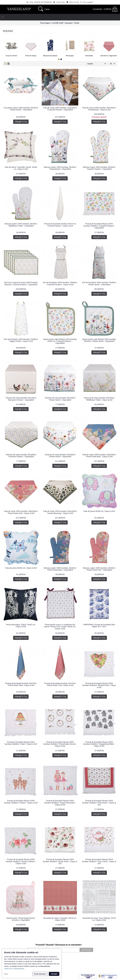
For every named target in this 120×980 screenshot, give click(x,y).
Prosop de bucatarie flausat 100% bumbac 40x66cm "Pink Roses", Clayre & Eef (99, 803)
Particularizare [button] (40, 974)
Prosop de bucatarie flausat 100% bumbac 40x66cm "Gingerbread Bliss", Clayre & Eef (99, 744)
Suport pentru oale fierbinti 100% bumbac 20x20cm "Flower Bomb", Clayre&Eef (99, 340)
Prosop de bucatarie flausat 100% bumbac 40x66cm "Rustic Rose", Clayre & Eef (60, 861)
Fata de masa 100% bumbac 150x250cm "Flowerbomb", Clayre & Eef (99, 109)
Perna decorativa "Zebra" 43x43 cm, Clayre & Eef (21, 626)
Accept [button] (54, 974)
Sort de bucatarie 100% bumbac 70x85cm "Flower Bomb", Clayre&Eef (99, 283)
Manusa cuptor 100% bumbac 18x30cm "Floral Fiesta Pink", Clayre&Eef (99, 569)
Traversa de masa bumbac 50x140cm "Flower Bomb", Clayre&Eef (60, 399)
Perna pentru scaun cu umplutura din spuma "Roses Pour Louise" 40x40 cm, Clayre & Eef (60, 627)
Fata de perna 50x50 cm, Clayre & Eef (99, 511)
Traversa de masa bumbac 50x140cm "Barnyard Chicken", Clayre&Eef (21, 399)
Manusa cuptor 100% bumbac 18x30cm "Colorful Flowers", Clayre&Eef (99, 168)
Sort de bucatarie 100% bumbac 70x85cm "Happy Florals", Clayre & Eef (21, 340)
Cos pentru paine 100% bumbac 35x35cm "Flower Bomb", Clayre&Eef (21, 109)
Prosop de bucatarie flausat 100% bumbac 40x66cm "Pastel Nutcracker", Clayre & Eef (60, 803)
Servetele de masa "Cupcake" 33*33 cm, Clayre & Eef (60, 919)
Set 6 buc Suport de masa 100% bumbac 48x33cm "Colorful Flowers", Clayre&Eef (21, 283)
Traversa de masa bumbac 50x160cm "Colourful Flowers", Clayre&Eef (21, 456)
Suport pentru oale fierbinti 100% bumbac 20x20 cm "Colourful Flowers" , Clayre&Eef (60, 341)
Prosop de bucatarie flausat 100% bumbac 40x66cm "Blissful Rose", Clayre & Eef (99, 685)
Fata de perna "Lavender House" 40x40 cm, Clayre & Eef (21, 168)
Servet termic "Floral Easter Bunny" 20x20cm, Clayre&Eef (21, 919)
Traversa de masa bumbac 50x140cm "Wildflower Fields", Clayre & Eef (99, 399)
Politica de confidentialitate (14, 969)
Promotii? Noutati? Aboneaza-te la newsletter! (59, 945)
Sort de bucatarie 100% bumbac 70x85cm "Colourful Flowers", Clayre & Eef (60, 283)
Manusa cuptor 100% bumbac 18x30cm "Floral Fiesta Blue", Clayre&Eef (60, 569)
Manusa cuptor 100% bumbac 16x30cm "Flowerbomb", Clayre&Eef (60, 168)
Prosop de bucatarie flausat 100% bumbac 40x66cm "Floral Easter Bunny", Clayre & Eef (60, 744)
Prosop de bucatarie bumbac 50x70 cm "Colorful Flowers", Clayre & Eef (60, 225)
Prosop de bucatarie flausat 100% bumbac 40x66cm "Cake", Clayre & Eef (21, 743)
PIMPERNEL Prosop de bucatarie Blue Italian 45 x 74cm (99, 626)
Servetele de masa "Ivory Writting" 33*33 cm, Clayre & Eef (99, 919)
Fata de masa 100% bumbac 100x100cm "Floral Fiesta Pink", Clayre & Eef (21, 512)
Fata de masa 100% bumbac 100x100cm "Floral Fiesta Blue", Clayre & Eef (99, 456)
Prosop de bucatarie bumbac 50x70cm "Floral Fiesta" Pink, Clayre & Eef (60, 684)
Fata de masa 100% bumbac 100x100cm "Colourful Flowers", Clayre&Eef (60, 109)
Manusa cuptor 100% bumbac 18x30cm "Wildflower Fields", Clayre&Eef (21, 225)
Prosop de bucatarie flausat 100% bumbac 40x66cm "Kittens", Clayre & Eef (21, 802)
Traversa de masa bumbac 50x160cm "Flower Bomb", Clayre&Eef (60, 456)
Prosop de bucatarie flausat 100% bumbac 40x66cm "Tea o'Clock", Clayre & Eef (99, 861)
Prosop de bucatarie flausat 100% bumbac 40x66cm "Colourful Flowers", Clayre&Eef (99, 226)
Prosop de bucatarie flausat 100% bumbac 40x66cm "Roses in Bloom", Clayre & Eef (21, 861)
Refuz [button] (6, 974)
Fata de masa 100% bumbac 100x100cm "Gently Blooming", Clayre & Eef (60, 512)
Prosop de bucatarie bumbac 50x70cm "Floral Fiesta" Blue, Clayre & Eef (21, 684)
